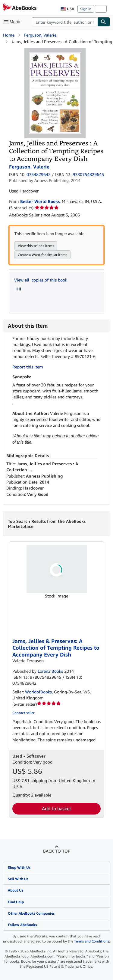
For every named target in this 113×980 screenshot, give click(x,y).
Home (9, 35)
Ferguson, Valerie (40, 35)
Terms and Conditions (92, 941)
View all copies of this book (41, 280)
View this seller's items (36, 246)
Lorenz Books (50, 671)
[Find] (104, 22)
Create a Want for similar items (42, 255)
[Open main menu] (13, 22)
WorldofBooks (38, 692)
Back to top (57, 851)
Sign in (86, 9)
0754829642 (39, 174)
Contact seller (23, 713)
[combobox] (64, 22)
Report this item (28, 367)
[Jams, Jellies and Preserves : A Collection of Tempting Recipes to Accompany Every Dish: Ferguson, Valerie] (55, 51)
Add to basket (56, 809)
